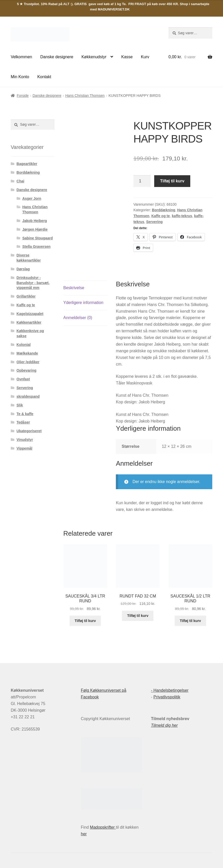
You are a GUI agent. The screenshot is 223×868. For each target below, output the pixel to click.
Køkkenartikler (29, 322)
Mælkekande (27, 353)
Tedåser (23, 422)
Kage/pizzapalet (30, 314)
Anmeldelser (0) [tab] (78, 318)
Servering (155, 222)
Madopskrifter (103, 827)
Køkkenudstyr (94, 57)
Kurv (145, 57)
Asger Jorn (32, 198)
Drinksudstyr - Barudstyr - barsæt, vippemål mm (33, 283)
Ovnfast (23, 379)
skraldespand (28, 396)
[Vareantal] (142, 181)
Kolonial (24, 345)
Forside (23, 96)
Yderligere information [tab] (83, 303)
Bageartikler (27, 164)
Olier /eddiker (28, 362)
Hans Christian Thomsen (85, 96)
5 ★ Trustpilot (28, 4)
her (84, 834)
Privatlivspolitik (167, 697)
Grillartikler (26, 296)
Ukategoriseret (29, 431)
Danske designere (57, 57)
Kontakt (44, 77)
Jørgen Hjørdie (35, 229)
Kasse (127, 57)
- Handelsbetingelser (170, 690)
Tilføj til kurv (172, 181)
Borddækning (164, 210)
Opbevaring (27, 370)
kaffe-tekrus (182, 216)
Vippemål (25, 448)
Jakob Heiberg (35, 221)
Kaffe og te (161, 216)
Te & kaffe (25, 414)
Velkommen (21, 57)
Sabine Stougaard (37, 238)
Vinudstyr (25, 440)
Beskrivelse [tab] (74, 288)
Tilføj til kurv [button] (85, 621)
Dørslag (23, 269)
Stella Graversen (36, 247)
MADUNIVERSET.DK (114, 9)
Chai (20, 181)
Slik (20, 405)
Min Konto (20, 77)
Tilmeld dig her (164, 725)
